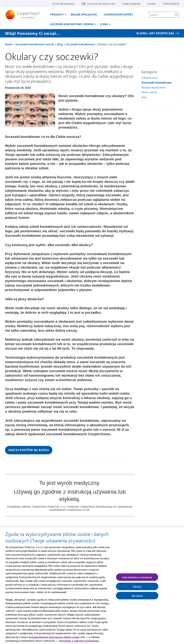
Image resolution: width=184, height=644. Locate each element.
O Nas (104, 24)
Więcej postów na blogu (29, 450)
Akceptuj (137, 597)
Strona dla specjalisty (63, 3)
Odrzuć (137, 588)
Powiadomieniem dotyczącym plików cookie (54, 639)
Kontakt (152, 3)
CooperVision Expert (118, 14)
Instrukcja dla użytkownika (101, 3)
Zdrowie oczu (150, 78)
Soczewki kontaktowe (80, 44)
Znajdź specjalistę (131, 3)
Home (9, 44)
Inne (144, 97)
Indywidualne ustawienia (137, 579)
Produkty (57, 14)
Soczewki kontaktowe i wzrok (72, 24)
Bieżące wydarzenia (153, 87)
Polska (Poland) (171, 3)
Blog (60, 44)
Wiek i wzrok (149, 92)
